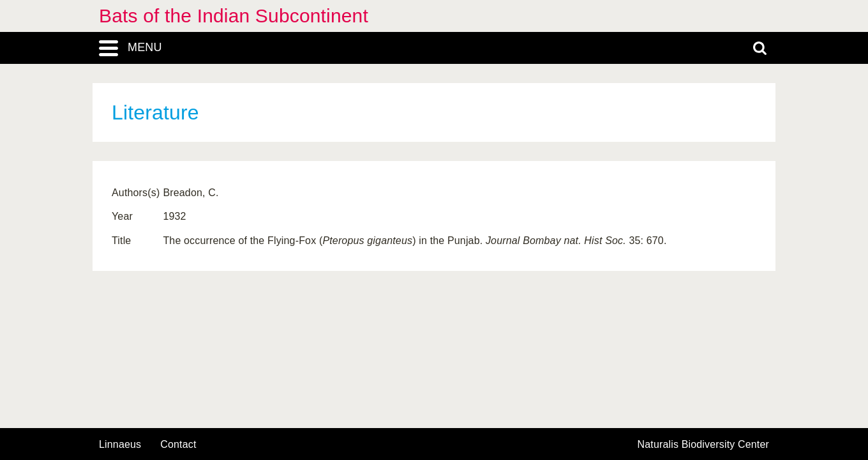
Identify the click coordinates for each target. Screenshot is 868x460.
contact (178, 444)
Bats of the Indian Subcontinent (234, 16)
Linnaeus (120, 445)
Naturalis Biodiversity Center (704, 445)
